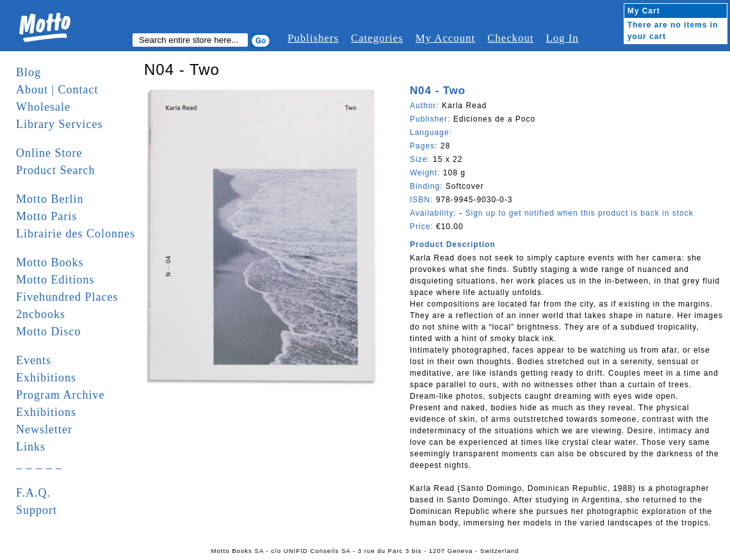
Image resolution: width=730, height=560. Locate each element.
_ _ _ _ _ (39, 464)
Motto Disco (49, 332)
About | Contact (57, 90)
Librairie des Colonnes (76, 234)
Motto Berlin (50, 199)
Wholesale (43, 107)
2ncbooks (41, 314)
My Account (445, 38)
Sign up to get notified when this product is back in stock (579, 213)
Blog (28, 72)
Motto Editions (55, 280)
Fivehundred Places (67, 297)
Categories (377, 38)
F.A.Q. (33, 493)
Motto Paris (47, 216)
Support (36, 510)
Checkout (510, 38)
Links (31, 447)
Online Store (49, 153)
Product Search (55, 170)
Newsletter (44, 429)
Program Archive (60, 395)
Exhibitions (46, 378)
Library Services (59, 124)
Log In (562, 38)
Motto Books (50, 262)
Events (34, 360)
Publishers (313, 38)
